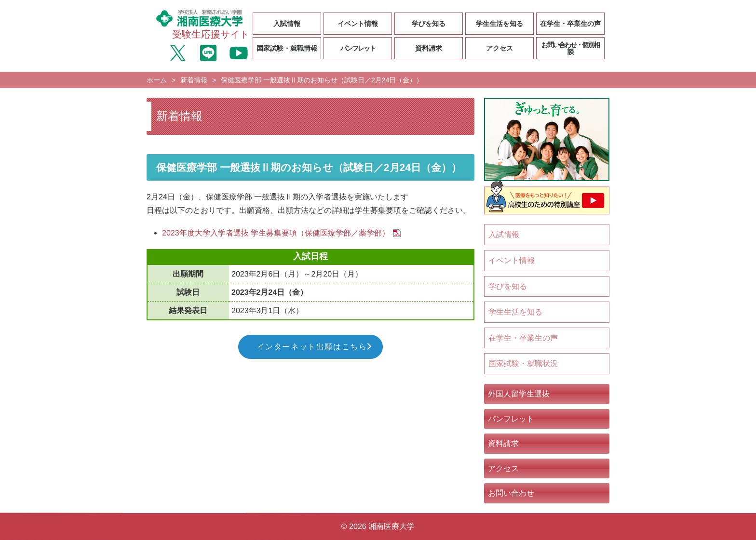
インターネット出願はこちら (312, 347)
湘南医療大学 (391, 526)
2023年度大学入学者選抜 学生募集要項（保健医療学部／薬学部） (276, 233)
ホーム (157, 80)
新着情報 (194, 80)
